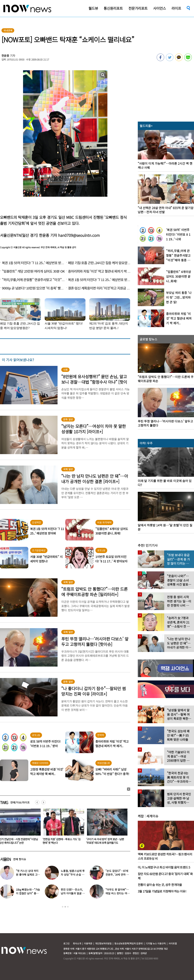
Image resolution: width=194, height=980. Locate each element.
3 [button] (68, 907)
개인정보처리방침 (103, 943)
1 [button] (63, 907)
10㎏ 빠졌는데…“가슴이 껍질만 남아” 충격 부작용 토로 (28, 893)
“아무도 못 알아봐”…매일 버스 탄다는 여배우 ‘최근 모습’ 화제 (117, 893)
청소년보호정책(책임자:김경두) (129, 943)
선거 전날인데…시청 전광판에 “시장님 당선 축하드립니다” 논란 (62, 841)
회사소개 (77, 943)
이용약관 (88, 943)
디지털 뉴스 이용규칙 (156, 943)
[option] (62, 828)
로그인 (66, 943)
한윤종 (5, 56)
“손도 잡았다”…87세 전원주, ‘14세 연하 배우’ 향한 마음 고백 (117, 875)
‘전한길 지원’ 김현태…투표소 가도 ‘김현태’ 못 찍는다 (105, 841)
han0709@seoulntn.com (79, 235)
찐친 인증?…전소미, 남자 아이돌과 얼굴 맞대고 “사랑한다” (73, 893)
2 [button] (65, 907)
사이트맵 (173, 943)
